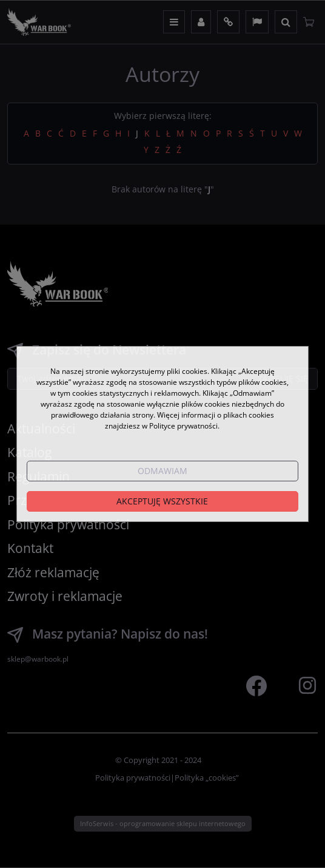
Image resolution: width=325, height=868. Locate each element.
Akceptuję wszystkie (162, 501)
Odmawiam (162, 471)
